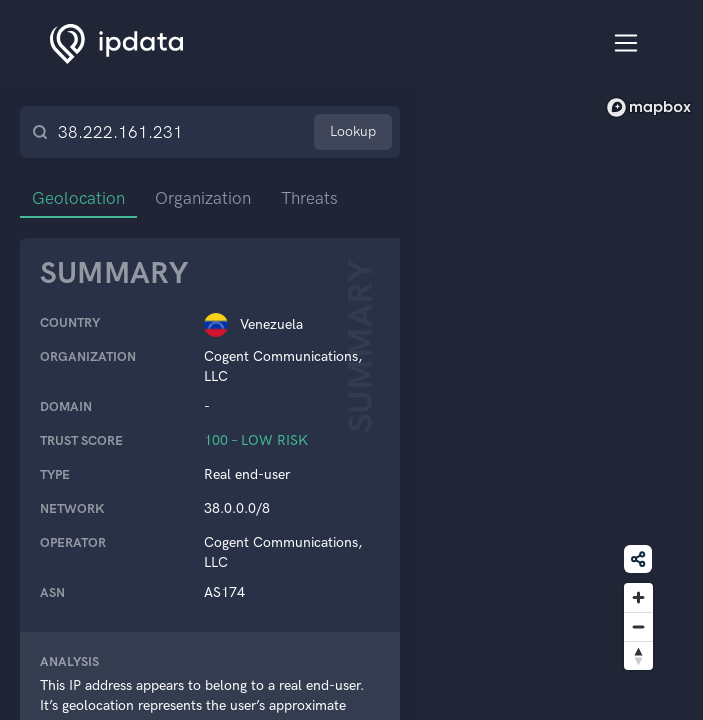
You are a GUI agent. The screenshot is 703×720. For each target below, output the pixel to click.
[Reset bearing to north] (638, 655)
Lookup (353, 131)
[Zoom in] (638, 597)
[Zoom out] (638, 626)
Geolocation (78, 198)
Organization (203, 198)
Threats (309, 198)
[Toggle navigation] (626, 43)
